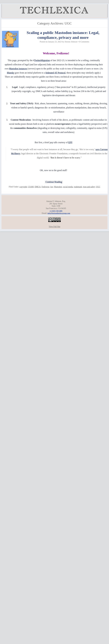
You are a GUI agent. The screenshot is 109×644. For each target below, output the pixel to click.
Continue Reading (54, 182)
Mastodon (58, 187)
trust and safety (89, 187)
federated (50, 73)
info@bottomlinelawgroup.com (59, 213)
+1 (56, 211)
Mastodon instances (18, 69)
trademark (78, 187)
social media (68, 187)
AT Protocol (60, 73)
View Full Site (55, 227)
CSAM (31, 187)
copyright (23, 187)
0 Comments (84, 42)
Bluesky (11, 73)
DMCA (38, 187)
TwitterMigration (42, 60)
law (52, 187)
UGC (98, 187)
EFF (70, 142)
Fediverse (45, 187)
